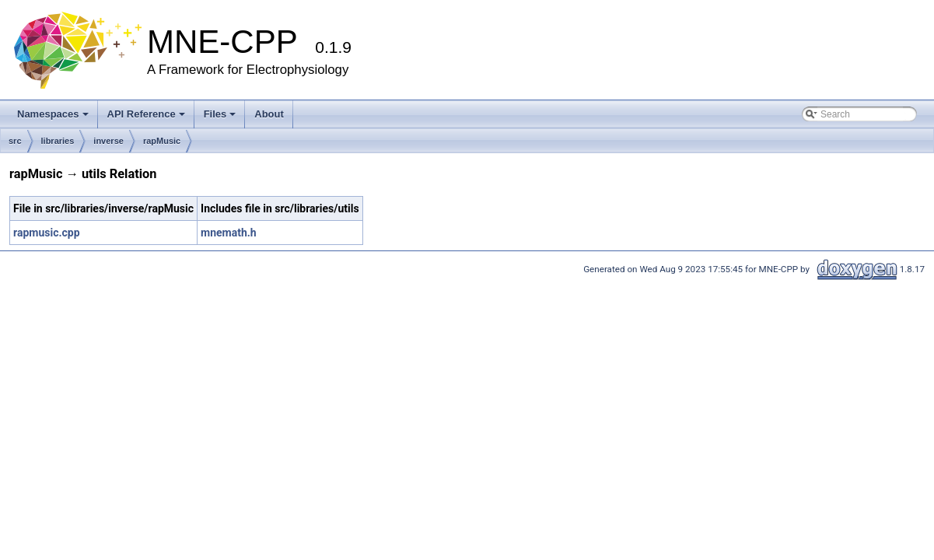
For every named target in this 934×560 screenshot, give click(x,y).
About (269, 114)
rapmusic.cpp (47, 233)
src (15, 141)
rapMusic (162, 141)
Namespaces (53, 114)
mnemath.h (229, 233)
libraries (58, 141)
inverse (108, 141)
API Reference (146, 114)
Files (220, 114)
